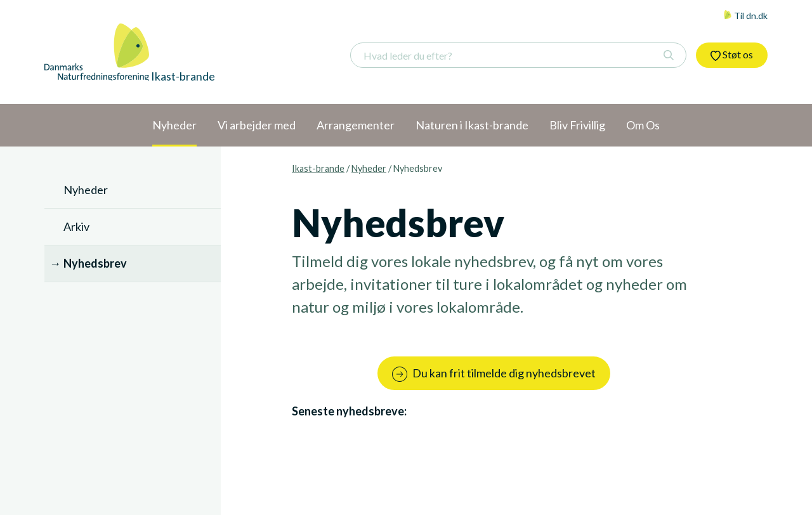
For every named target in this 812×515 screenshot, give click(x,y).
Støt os (732, 55)
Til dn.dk (745, 16)
